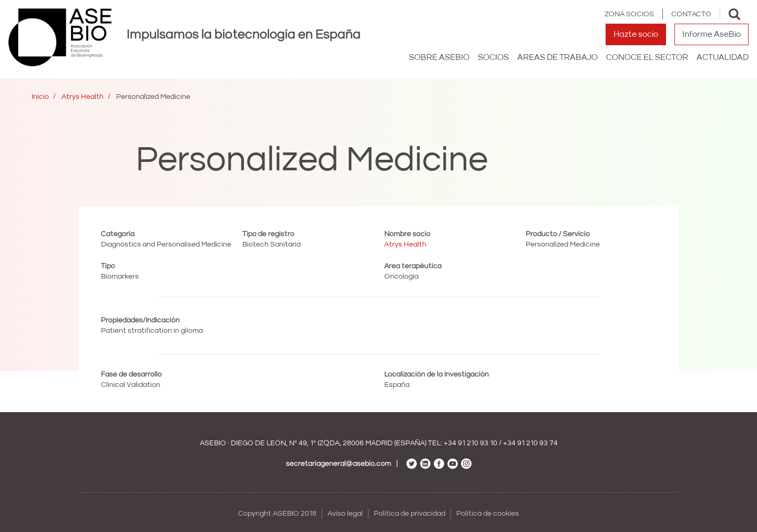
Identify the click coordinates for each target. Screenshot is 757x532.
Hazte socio (636, 34)
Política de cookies (488, 514)
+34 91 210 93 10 (470, 443)
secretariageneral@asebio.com (339, 464)
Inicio (40, 97)
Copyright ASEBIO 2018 (277, 514)
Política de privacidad (410, 514)
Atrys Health (83, 97)
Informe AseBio (712, 34)
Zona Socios (629, 14)
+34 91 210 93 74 (530, 443)
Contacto (691, 14)
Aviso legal (345, 514)
